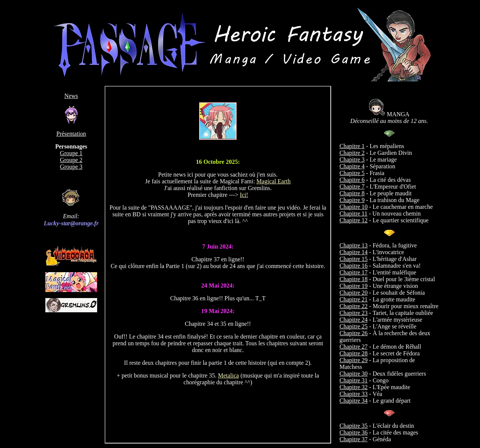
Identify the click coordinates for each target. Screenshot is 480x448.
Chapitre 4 (352, 166)
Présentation (71, 134)
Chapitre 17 (353, 272)
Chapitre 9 (352, 200)
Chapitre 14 (353, 252)
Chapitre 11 (353, 214)
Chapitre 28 (353, 353)
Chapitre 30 (353, 374)
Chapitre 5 (352, 173)
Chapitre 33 (353, 394)
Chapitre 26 (353, 333)
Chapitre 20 (353, 293)
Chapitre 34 (353, 401)
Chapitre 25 (353, 326)
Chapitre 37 (353, 439)
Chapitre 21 (353, 299)
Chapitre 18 (353, 279)
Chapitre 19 (353, 286)
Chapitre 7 (352, 187)
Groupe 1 (71, 153)
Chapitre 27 (353, 347)
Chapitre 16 (353, 266)
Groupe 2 (71, 160)
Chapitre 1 (352, 146)
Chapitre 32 (353, 387)
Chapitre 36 (353, 432)
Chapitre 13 (353, 245)
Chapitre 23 (353, 313)
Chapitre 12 (353, 220)
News (71, 96)
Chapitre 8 (352, 193)
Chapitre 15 (353, 259)
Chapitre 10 (353, 207)
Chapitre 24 (353, 320)
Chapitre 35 (353, 426)
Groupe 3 (71, 167)
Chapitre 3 (352, 160)
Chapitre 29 (353, 360)
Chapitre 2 (352, 153)
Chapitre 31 (353, 380)
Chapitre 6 (352, 180)
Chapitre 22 (353, 306)
